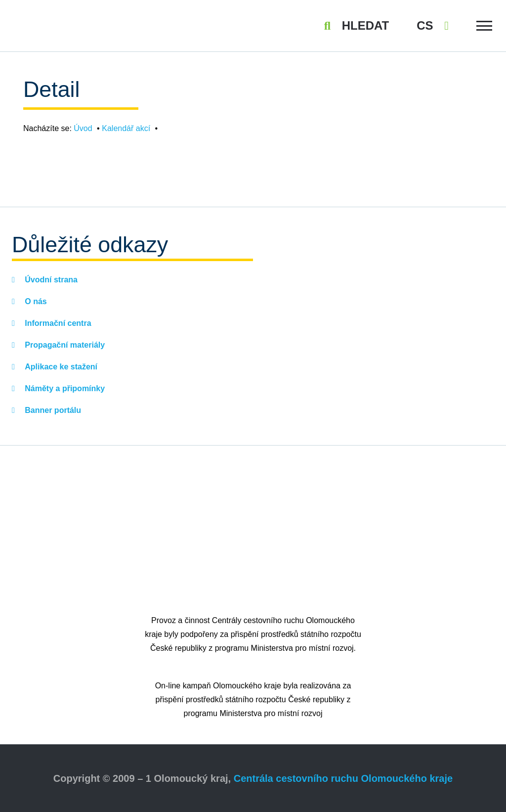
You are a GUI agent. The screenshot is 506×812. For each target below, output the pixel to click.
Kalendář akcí (126, 128)
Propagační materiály (64, 345)
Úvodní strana (50, 280)
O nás (35, 301)
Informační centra (57, 323)
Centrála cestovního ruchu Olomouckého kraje (343, 778)
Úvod (83, 128)
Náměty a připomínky (64, 388)
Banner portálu (52, 410)
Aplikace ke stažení (60, 367)
